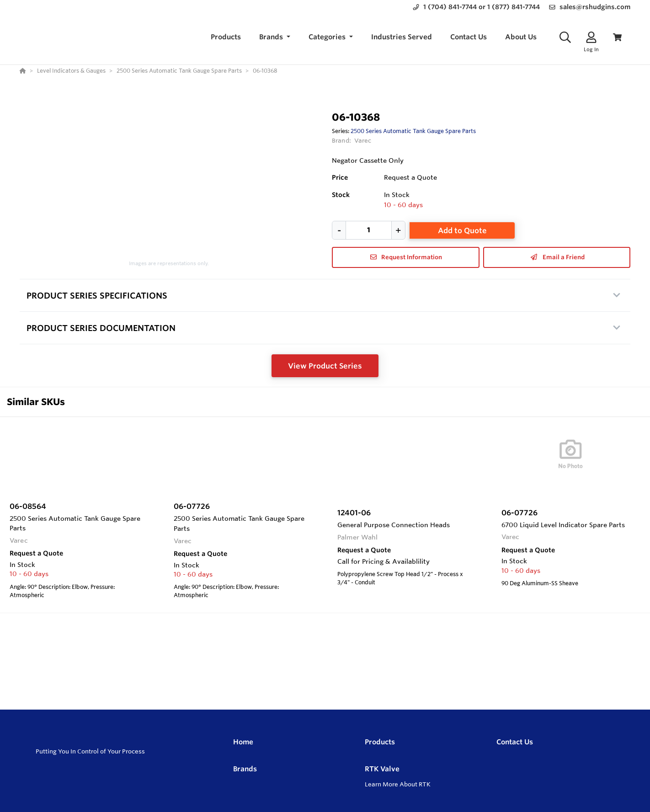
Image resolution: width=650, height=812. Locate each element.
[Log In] (591, 37)
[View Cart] (617, 37)
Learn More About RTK (398, 784)
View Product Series (325, 366)
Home (243, 742)
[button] (275, 37)
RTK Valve (382, 769)
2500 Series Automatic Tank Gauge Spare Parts (413, 131)
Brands (245, 769)
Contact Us (515, 742)
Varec (363, 140)
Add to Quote (462, 230)
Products (380, 742)
